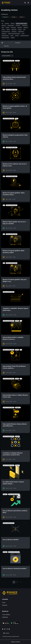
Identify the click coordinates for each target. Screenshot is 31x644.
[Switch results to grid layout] (2, 43)
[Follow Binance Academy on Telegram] (7, 629)
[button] (28, 3)
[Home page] (6, 3)
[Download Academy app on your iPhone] (6, 623)
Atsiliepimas (5, 617)
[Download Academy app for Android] (15, 623)
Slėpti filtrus (6, 46)
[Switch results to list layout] (4, 43)
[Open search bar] (25, 3)
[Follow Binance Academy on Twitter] (5, 629)
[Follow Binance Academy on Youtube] (9, 629)
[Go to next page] (20, 582)
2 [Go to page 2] (17, 582)
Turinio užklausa (6, 615)
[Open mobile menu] (28, 3)
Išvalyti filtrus (18, 43)
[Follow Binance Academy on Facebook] (3, 629)
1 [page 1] (14, 582)
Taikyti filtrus (10, 43)
